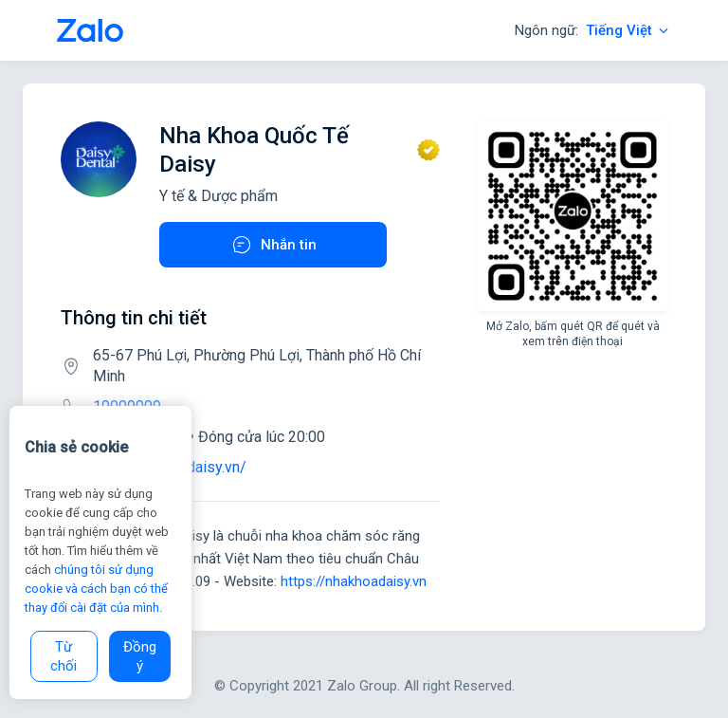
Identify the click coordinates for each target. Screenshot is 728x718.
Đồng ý (140, 656)
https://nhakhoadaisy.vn (354, 581)
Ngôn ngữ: (593, 30)
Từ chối (64, 656)
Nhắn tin (273, 245)
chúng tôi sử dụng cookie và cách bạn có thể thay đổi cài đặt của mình (96, 589)
